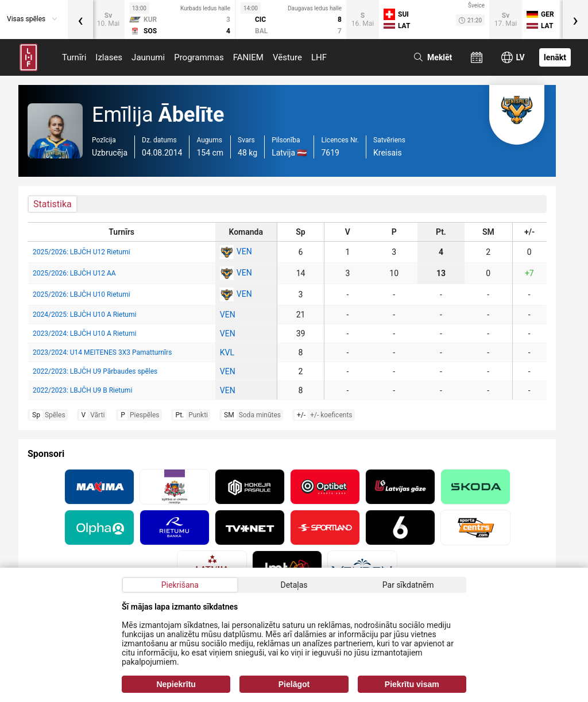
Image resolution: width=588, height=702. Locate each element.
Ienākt (555, 57)
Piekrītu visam (412, 684)
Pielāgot (294, 684)
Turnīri (74, 57)
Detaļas (294, 585)
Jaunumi (148, 57)
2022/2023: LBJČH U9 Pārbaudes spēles (95, 371)
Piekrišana (180, 585)
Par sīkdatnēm (408, 585)
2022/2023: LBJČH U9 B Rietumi (82, 390)
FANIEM (248, 57)
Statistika (53, 204)
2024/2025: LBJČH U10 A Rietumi (84, 315)
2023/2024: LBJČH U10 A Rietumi (84, 333)
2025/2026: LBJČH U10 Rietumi (82, 294)
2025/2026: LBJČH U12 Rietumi (82, 252)
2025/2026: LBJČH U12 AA (74, 273)
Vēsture (287, 57)
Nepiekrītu (176, 684)
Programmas (199, 57)
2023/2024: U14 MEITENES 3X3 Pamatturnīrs (102, 352)
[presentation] (80, 20)
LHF (319, 57)
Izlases (109, 57)
